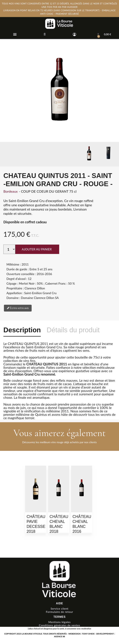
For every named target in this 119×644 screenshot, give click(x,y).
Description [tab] (22, 330)
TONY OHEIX (88, 634)
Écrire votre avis (18, 308)
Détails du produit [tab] (73, 330)
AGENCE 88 (60, 636)
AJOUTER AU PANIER (37, 249)
